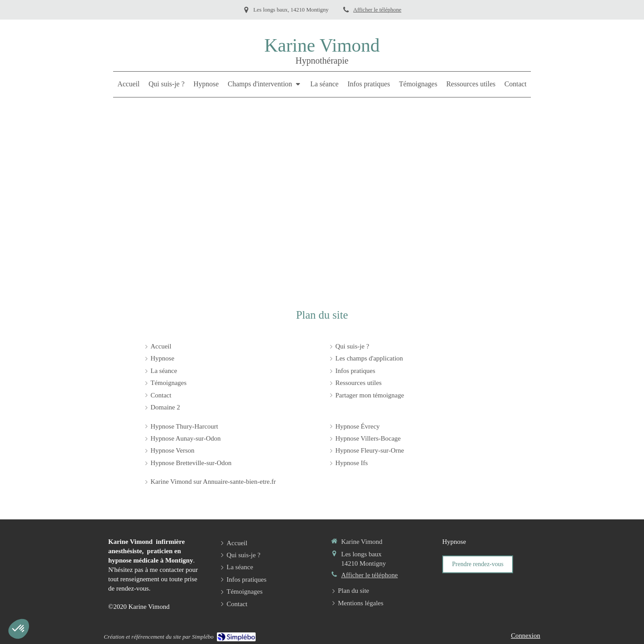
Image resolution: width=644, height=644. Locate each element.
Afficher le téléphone (377, 10)
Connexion (526, 636)
